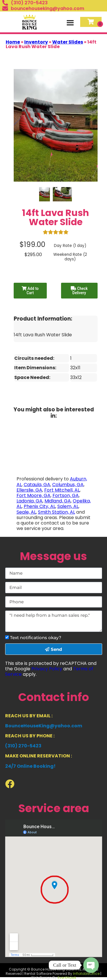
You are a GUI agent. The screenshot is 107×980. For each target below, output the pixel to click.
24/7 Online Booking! (30, 766)
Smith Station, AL (56, 512)
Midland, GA (58, 501)
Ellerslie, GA (29, 490)
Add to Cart (30, 291)
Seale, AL (26, 512)
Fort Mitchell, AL (62, 490)
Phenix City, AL (40, 506)
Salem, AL (68, 506)
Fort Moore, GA (34, 495)
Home (13, 42)
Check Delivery (79, 291)
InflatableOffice (86, 974)
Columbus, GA (68, 485)
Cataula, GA (37, 485)
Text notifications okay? (36, 638)
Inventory (36, 42)
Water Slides (68, 42)
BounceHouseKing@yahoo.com (44, 726)
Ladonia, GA (30, 501)
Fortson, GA (66, 495)
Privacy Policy (47, 669)
